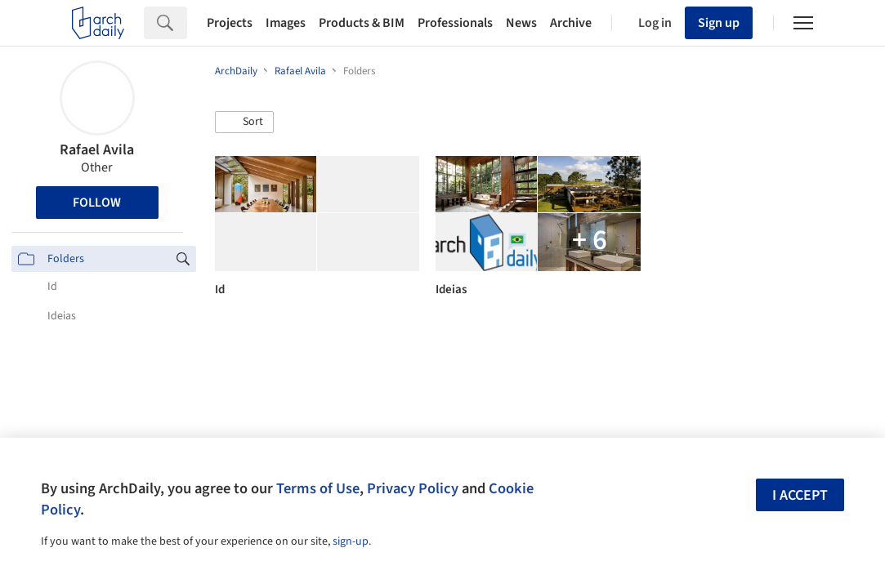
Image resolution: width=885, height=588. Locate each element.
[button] (244, 122)
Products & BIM (362, 23)
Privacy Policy (413, 488)
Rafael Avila (97, 150)
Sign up (719, 23)
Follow (97, 203)
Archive (571, 23)
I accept (800, 495)
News (521, 23)
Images (286, 23)
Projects (230, 23)
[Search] (187, 23)
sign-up (351, 541)
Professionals (455, 23)
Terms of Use (318, 488)
